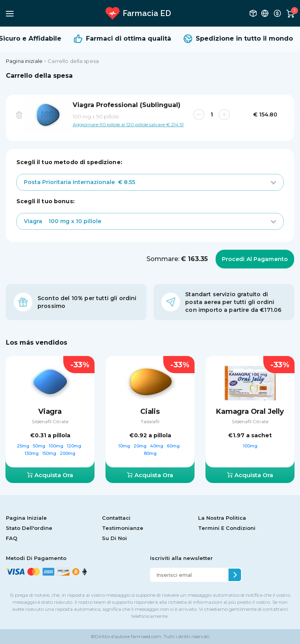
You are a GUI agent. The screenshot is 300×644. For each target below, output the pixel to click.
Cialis (150, 411)
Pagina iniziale (24, 61)
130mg (32, 453)
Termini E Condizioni (227, 528)
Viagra (50, 411)
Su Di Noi (114, 538)
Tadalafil (150, 421)
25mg (24, 446)
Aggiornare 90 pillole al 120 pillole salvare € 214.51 (128, 124)
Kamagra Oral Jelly (250, 411)
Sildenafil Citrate (50, 421)
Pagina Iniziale (26, 518)
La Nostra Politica (222, 518)
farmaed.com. (146, 636)
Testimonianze (123, 528)
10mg (125, 446)
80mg (150, 453)
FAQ (12, 538)
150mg (50, 453)
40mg (157, 446)
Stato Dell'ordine (29, 528)
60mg (174, 446)
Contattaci (116, 518)
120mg (75, 446)
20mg (141, 446)
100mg (57, 446)
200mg (68, 453)
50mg (40, 446)
